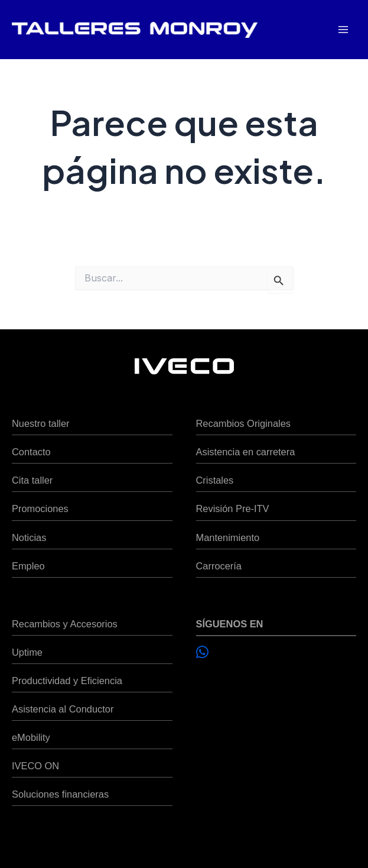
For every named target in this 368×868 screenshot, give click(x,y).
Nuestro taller (41, 423)
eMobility (31, 737)
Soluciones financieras (60, 794)
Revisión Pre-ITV (233, 509)
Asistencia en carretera (246, 452)
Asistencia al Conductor (63, 709)
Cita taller (32, 480)
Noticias (29, 537)
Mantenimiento (228, 537)
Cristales (215, 480)
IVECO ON (35, 766)
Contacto (31, 452)
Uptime (27, 652)
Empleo (28, 566)
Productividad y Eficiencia (67, 681)
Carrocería (219, 566)
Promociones (40, 509)
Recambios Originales (243, 423)
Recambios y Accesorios (65, 624)
